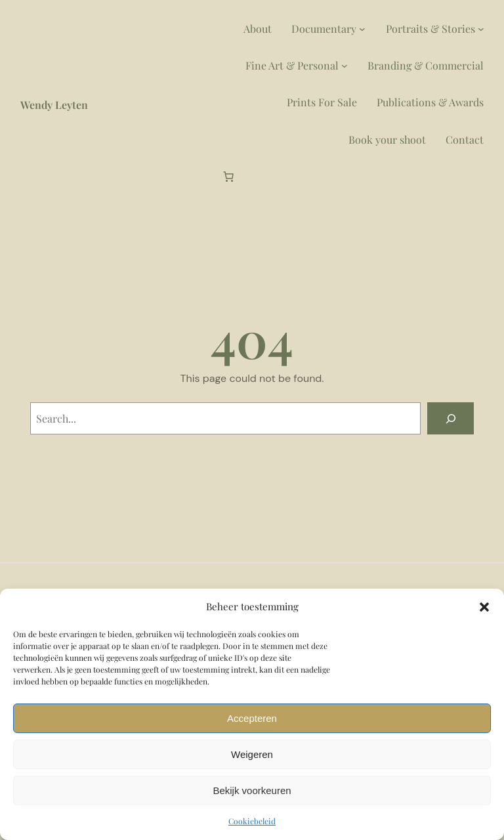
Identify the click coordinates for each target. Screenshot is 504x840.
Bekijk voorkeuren (252, 790)
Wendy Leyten (54, 105)
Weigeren (252, 754)
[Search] (451, 418)
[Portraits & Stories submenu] (481, 29)
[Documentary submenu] (362, 29)
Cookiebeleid (252, 821)
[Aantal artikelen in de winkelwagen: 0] (228, 177)
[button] (484, 607)
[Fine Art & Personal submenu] (345, 66)
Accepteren (252, 718)
